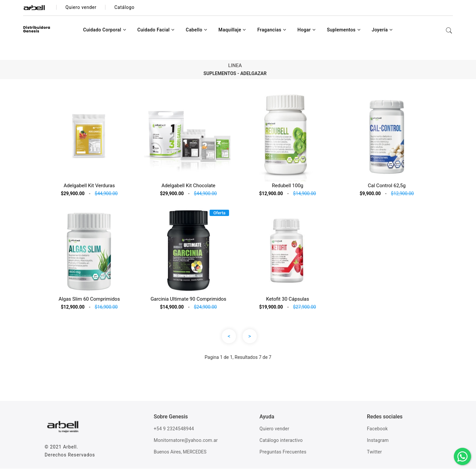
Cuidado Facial (156, 31)
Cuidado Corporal (105, 31)
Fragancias (272, 31)
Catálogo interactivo (281, 442)
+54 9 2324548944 (174, 430)
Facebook (377, 430)
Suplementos (344, 31)
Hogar (307, 31)
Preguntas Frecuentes (283, 453)
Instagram (378, 442)
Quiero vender (274, 430)
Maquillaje (232, 31)
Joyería (382, 31)
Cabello (197, 31)
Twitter (374, 453)
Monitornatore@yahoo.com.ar (186, 442)
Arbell (70, 448)
